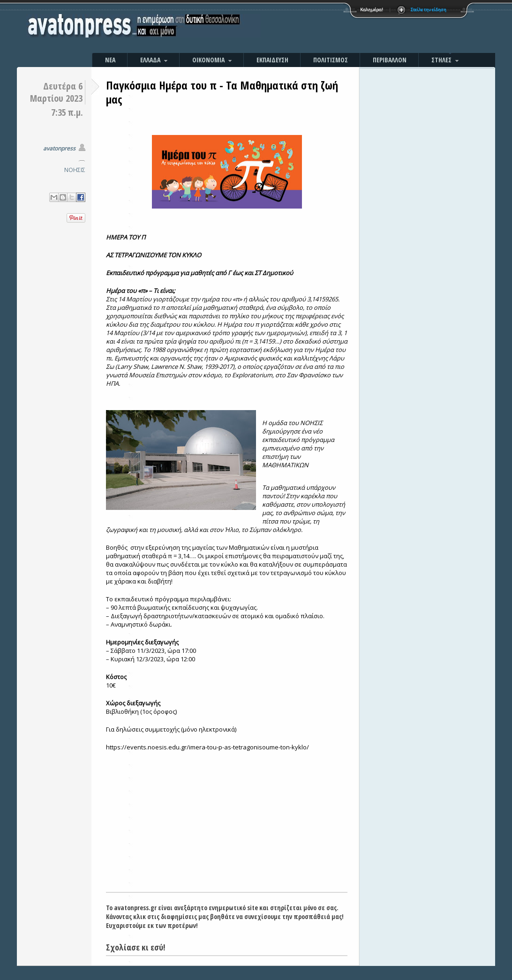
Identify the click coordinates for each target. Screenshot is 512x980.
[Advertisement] (357, 28)
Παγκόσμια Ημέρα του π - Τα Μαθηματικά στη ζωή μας (222, 92)
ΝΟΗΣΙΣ (75, 170)
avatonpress (59, 148)
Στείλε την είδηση (429, 10)
